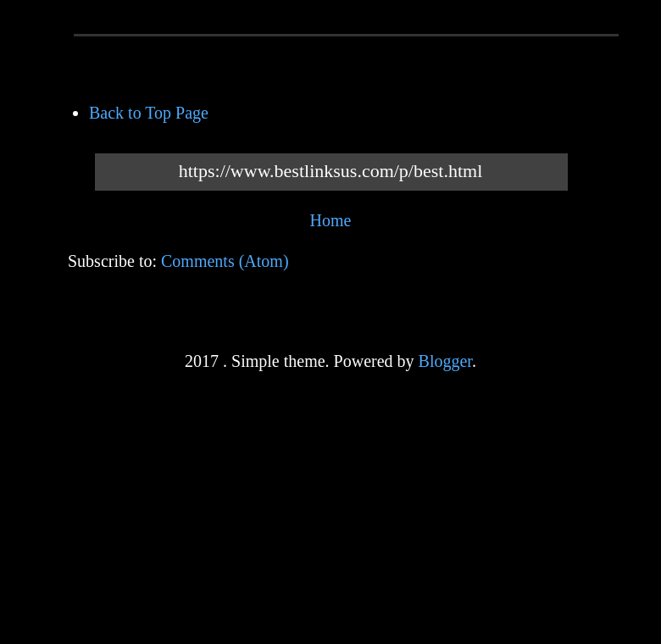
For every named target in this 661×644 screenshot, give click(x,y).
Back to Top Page (149, 113)
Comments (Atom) (225, 261)
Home (331, 220)
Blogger (445, 361)
